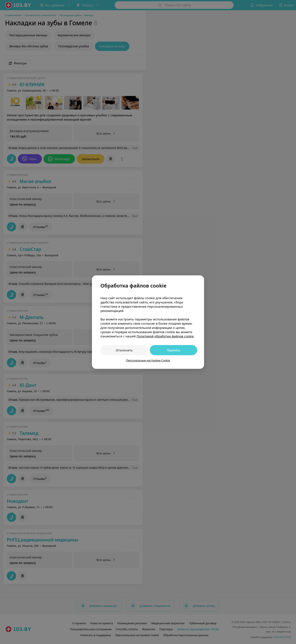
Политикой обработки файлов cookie (165, 336)
